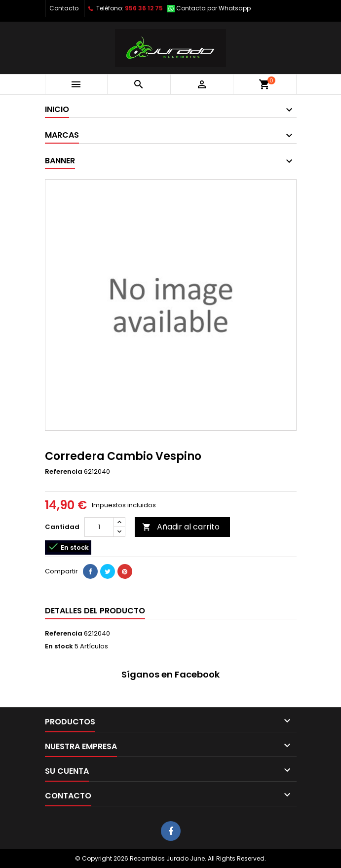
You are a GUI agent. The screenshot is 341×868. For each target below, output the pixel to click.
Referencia (64, 472)
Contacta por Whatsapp (213, 8)
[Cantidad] (99, 527)
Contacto (64, 8)
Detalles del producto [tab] (95, 611)
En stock (59, 646)
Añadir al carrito (181, 527)
